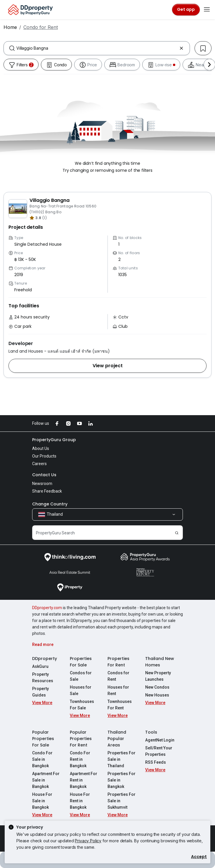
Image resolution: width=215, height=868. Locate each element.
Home (10, 27)
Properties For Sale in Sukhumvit (122, 801)
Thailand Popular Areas (117, 739)
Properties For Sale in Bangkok (122, 780)
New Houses (157, 695)
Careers (39, 464)
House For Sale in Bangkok (42, 801)
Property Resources (43, 678)
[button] (107, 366)
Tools (151, 732)
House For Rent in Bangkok (80, 801)
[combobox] (97, 48)
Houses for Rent (118, 690)
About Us (41, 448)
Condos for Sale (81, 676)
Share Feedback (47, 491)
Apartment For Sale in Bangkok (46, 780)
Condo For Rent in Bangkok (80, 759)
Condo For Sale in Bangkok (42, 759)
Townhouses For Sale (82, 705)
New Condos (157, 687)
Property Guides (40, 692)
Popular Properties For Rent (81, 739)
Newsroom (42, 484)
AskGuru (40, 666)
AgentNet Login (160, 740)
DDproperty (45, 659)
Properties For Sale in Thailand (122, 759)
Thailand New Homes (160, 662)
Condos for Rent (118, 676)
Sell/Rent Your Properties (159, 751)
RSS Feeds (156, 762)
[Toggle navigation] (207, 10)
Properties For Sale (81, 662)
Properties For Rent (118, 662)
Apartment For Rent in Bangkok (84, 780)
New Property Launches (158, 676)
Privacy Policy (88, 841)
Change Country (50, 504)
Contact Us (44, 475)
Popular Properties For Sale (43, 739)
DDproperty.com (47, 608)
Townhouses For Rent (120, 705)
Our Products (44, 456)
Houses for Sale (81, 690)
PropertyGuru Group (54, 440)
